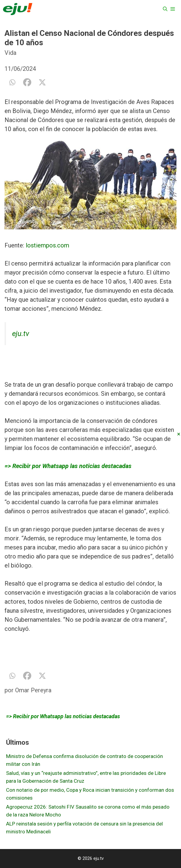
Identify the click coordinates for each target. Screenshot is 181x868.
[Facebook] (27, 82)
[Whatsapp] (12, 82)
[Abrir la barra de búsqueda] (165, 9)
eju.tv (21, 334)
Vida (10, 53)
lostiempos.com (47, 245)
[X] (42, 82)
